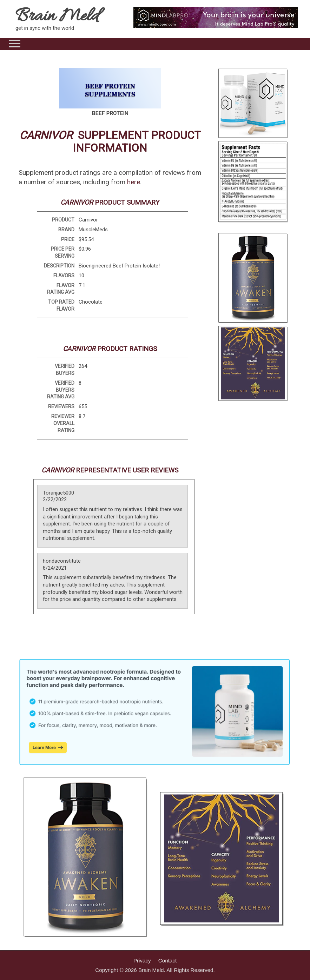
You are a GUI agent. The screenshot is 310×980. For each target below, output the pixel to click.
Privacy (142, 961)
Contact (167, 961)
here (134, 182)
